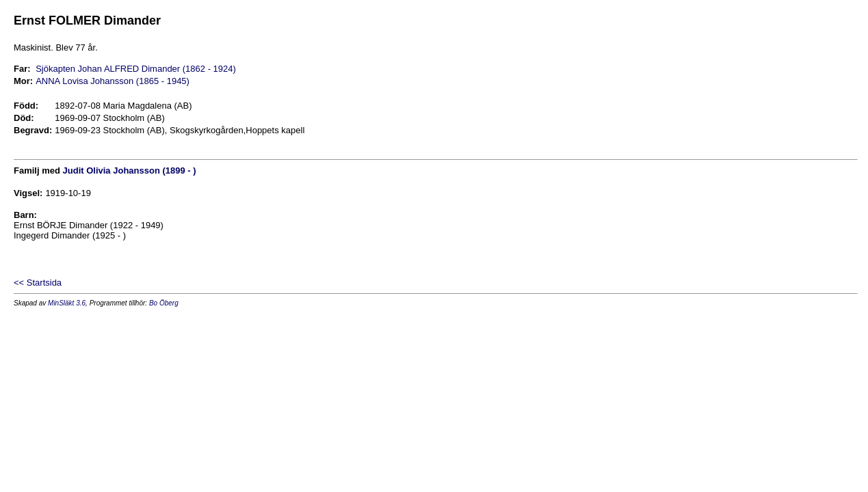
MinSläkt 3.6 (67, 303)
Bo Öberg (164, 303)
